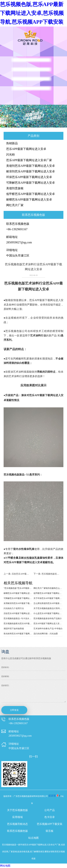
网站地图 (5, 866)
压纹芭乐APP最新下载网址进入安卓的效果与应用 (18, 613)
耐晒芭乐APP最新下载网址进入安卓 (29, 200)
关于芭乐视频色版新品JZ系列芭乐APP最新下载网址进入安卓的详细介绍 (48, 608)
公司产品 (50, 810)
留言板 (50, 831)
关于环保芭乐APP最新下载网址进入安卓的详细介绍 (48, 598)
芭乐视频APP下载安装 (50, 824)
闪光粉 (11, 155)
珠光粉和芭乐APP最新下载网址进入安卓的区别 (18, 634)
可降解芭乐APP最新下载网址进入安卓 (31, 183)
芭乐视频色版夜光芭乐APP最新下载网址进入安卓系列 (18, 624)
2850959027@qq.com (19, 242)
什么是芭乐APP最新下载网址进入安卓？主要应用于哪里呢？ (48, 613)
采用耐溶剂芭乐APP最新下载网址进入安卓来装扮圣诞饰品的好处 (18, 603)
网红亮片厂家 (15, 205)
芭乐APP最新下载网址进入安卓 (26, 149)
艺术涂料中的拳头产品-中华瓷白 (48, 629)
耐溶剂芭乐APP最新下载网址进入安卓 (31, 171)
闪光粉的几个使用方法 (14, 608)
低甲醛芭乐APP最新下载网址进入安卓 (31, 194)
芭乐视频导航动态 (17, 824)
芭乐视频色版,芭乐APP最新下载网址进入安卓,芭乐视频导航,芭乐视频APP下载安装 (32, 13)
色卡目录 (50, 817)
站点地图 (33, 838)
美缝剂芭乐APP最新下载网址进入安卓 (31, 166)
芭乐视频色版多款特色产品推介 (48, 619)
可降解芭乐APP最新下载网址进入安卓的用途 (18, 598)
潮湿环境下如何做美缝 (14, 629)
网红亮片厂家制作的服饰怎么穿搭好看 (48, 588)
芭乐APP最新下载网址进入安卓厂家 (29, 160)
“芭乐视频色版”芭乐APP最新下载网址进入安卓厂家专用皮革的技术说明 (18, 588)
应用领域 (17, 817)
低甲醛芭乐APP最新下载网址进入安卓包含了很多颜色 (48, 593)
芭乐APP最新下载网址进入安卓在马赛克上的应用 (48, 624)
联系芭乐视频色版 (17, 831)
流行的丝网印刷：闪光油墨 (46, 634)
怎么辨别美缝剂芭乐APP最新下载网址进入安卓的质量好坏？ (48, 603)
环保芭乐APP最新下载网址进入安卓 (29, 177)
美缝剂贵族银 (15, 188)
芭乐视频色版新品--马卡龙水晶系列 (18, 619)
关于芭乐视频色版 (17, 810)
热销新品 (12, 143)
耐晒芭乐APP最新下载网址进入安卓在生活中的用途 (18, 593)
